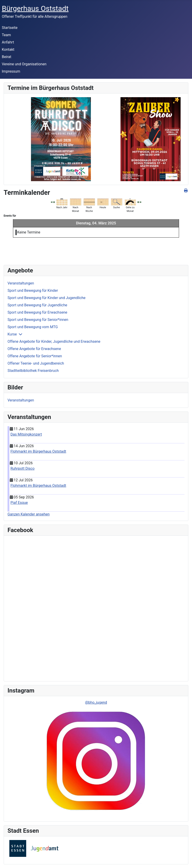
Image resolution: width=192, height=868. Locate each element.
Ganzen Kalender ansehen (29, 514)
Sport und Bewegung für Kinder (33, 291)
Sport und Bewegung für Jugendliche (37, 305)
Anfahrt (8, 42)
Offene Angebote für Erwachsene (34, 349)
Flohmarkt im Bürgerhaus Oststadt (38, 451)
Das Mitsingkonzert (26, 434)
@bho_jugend (96, 702)
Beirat (6, 57)
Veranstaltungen (21, 283)
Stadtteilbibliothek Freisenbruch (33, 371)
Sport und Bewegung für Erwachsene (37, 312)
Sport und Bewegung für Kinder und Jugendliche (46, 298)
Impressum (11, 71)
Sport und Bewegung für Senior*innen (38, 320)
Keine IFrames (40, 608)
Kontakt (8, 49)
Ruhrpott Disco (23, 468)
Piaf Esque (19, 503)
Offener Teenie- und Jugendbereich (36, 363)
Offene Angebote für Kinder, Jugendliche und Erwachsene (54, 341)
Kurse (12, 334)
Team (6, 35)
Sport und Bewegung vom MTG (33, 327)
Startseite (10, 28)
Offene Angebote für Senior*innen (35, 356)
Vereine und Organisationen (24, 64)
